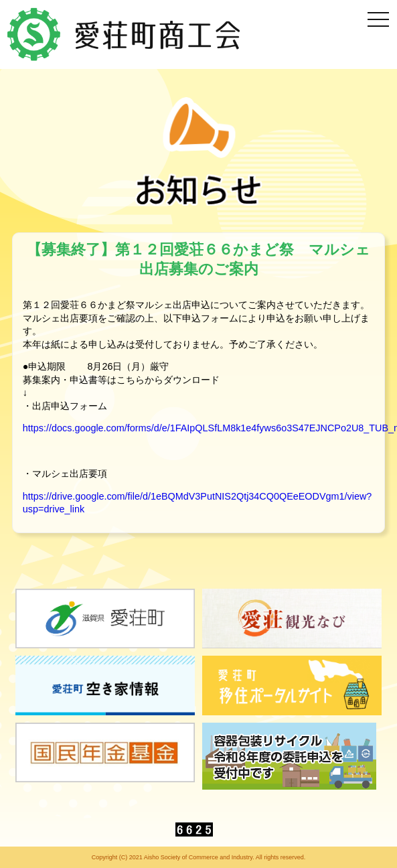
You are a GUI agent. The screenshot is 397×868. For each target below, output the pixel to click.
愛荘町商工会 (125, 34)
